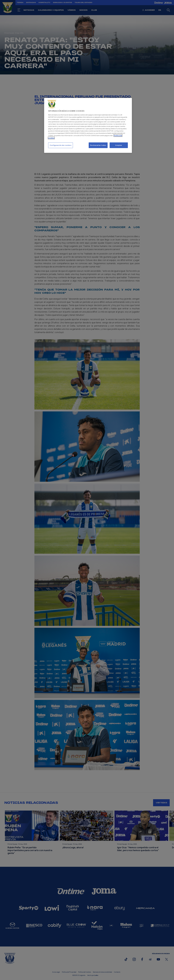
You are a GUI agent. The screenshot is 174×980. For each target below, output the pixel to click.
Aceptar (119, 145)
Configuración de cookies (61, 145)
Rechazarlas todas (98, 145)
